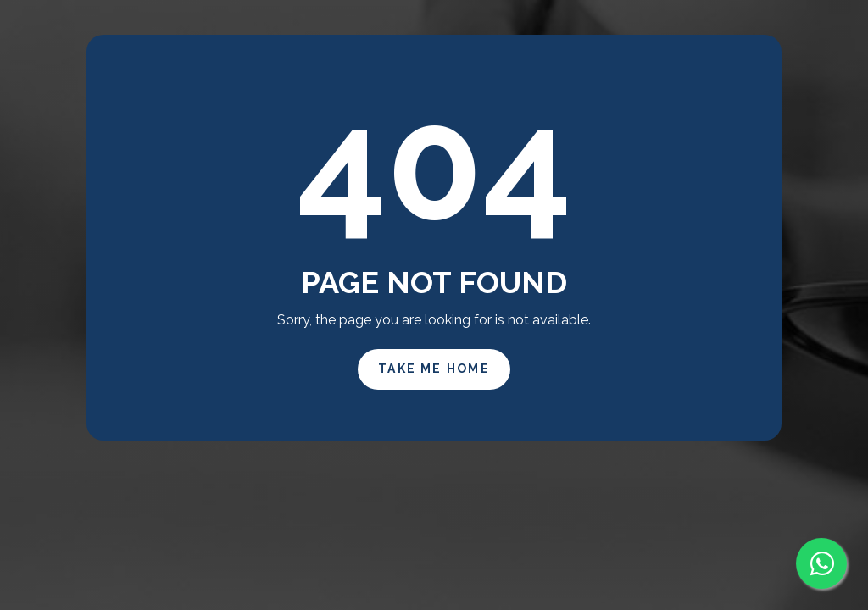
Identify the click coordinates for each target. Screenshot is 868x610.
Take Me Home (434, 369)
